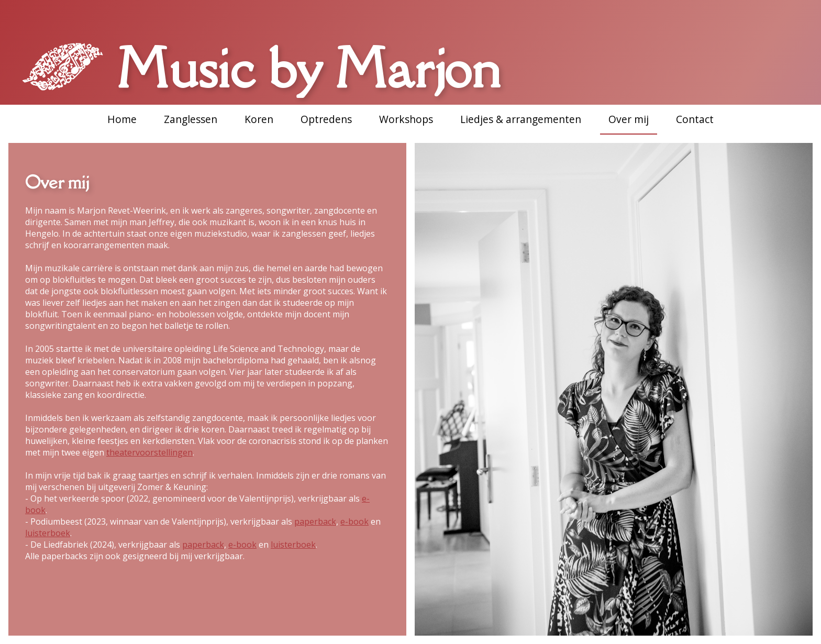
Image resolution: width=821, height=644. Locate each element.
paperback (315, 521)
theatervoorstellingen (149, 452)
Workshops (406, 119)
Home (122, 119)
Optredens (326, 119)
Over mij (629, 119)
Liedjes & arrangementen (521, 119)
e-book (354, 521)
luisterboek (48, 533)
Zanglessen (191, 119)
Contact (695, 119)
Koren (259, 119)
